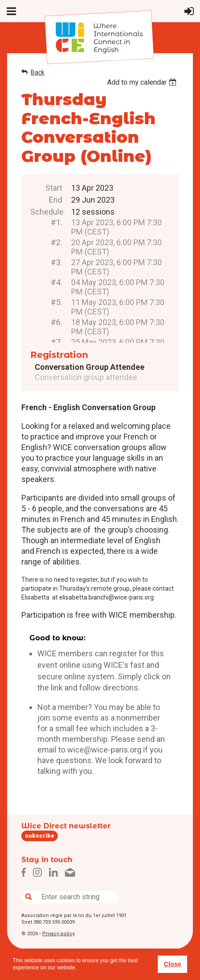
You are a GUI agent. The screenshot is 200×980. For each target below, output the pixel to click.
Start (54, 188)
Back (38, 72)
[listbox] (143, 82)
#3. (56, 262)
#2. (56, 242)
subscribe (40, 836)
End (56, 200)
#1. (56, 222)
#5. (56, 302)
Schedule (46, 212)
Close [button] (172, 964)
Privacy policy (58, 934)
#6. (56, 322)
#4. (56, 282)
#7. (56, 342)
